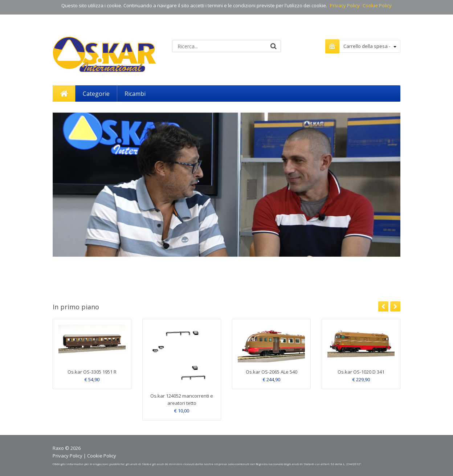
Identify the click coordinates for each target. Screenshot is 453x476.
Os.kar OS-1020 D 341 (361, 372)
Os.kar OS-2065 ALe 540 (272, 372)
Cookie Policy (377, 5)
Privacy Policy (345, 5)
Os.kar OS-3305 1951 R (92, 372)
